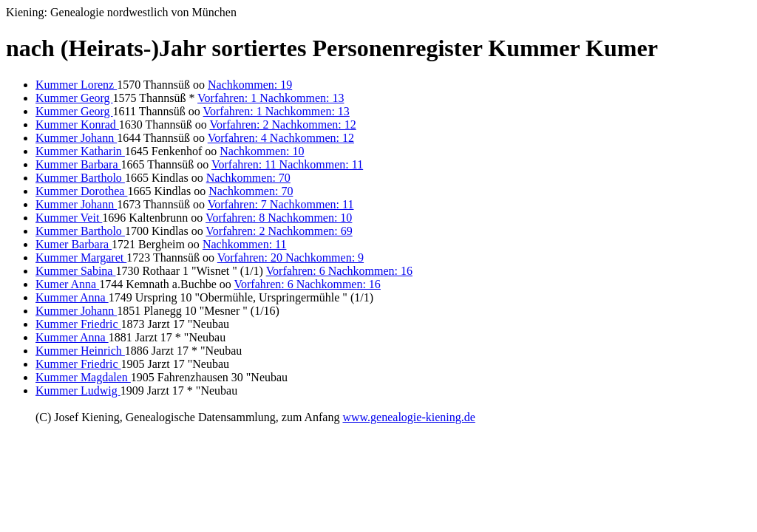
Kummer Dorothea (81, 191)
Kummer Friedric (78, 324)
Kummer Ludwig (78, 391)
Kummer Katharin (80, 151)
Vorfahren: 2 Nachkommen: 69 (279, 231)
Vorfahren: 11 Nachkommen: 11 (287, 164)
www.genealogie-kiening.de (408, 417)
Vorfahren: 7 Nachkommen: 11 (281, 204)
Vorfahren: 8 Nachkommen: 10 (279, 218)
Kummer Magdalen (83, 377)
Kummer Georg (74, 98)
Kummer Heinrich (80, 351)
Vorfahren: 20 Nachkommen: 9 (291, 258)
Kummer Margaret (81, 258)
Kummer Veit (69, 218)
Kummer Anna (72, 297)
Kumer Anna (67, 284)
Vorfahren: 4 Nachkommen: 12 (281, 138)
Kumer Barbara (74, 244)
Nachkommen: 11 (245, 244)
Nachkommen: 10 (262, 151)
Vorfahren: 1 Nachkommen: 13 (271, 98)
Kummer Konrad (77, 125)
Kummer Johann (76, 138)
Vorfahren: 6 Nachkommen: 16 (339, 271)
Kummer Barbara (78, 164)
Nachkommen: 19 (250, 85)
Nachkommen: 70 (248, 178)
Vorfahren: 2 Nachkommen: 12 (282, 125)
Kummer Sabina (75, 271)
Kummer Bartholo (80, 178)
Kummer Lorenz (76, 85)
